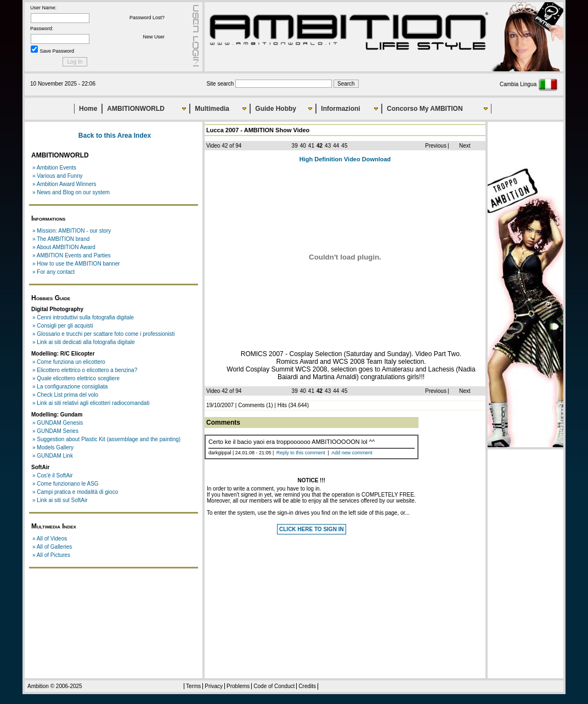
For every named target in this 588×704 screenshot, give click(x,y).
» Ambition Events (54, 168)
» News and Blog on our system (71, 192)
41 (311, 146)
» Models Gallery (53, 447)
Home (88, 109)
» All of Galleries (52, 547)
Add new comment (352, 453)
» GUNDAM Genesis (58, 423)
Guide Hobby (276, 109)
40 (303, 146)
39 (295, 146)
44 (336, 146)
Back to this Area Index (115, 136)
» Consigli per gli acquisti (63, 326)
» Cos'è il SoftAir (53, 475)
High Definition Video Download (345, 159)
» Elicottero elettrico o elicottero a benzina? (85, 370)
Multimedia (212, 109)
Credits (307, 686)
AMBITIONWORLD (136, 109)
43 (328, 146)
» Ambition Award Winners (64, 184)
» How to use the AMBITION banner (76, 264)
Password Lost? (147, 18)
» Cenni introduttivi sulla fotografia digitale (83, 317)
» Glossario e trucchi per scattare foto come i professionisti (104, 334)
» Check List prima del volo (65, 395)
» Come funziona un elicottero (69, 362)
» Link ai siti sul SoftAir (60, 500)
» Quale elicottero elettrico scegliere (76, 378)
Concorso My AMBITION (425, 109)
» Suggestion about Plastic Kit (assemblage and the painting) (106, 439)
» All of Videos (50, 539)
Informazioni (340, 109)
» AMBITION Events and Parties (72, 255)
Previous (436, 146)
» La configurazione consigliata (70, 387)
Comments (251, 405)
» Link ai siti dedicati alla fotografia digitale (84, 342)
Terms (193, 686)
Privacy (214, 686)
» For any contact (53, 272)
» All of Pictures (51, 555)
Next (465, 146)
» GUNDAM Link (53, 456)
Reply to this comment (301, 453)
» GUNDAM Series (55, 431)
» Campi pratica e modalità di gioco (75, 492)
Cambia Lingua (529, 84)
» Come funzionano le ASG (66, 484)
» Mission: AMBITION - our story (72, 231)
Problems (238, 686)
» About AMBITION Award (64, 247)
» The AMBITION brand (61, 239)
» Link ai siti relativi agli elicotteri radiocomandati (91, 403)
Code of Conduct (274, 686)
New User (154, 37)
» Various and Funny (58, 176)
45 (344, 146)
